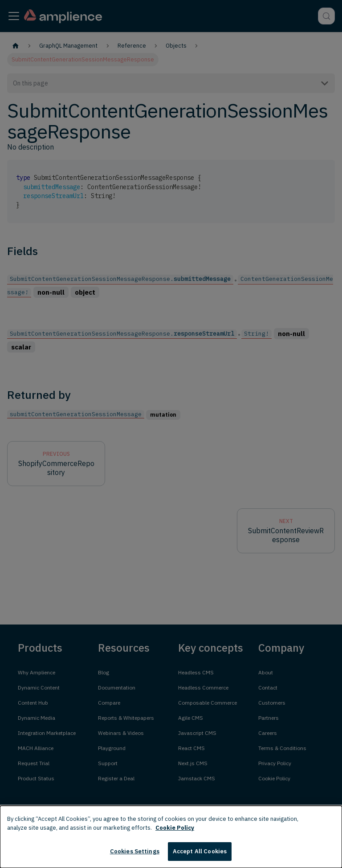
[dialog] (171, 837)
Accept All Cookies (200, 851)
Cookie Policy (175, 828)
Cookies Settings (135, 851)
